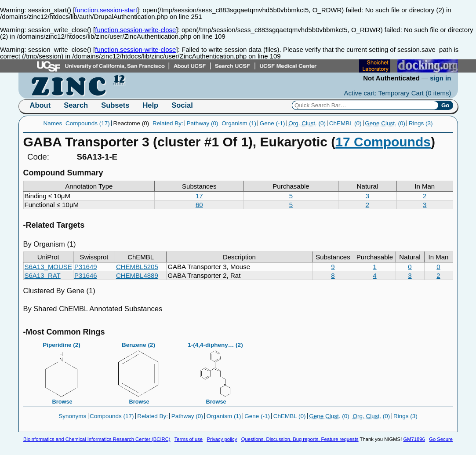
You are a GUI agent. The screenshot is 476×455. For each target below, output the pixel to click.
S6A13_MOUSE (48, 267)
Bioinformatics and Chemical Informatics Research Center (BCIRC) (97, 439)
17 (199, 196)
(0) (307, 123)
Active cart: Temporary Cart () (398, 93)
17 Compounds (383, 142)
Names (53, 123)
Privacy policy (222, 439)
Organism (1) (239, 123)
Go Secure (441, 439)
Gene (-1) (273, 123)
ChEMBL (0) (345, 123)
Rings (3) (421, 123)
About (40, 105)
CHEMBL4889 (137, 275)
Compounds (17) (88, 123)
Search (76, 105)
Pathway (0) (202, 123)
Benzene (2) (138, 371)
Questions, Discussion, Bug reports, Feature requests (300, 439)
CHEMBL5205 (137, 267)
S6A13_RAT (43, 275)
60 (199, 205)
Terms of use (189, 439)
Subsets (115, 105)
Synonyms (72, 416)
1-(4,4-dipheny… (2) (215, 371)
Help (150, 105)
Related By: (168, 123)
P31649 (86, 267)
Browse (62, 402)
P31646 (86, 275)
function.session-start (106, 10)
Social (182, 105)
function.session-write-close (135, 30)
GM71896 (414, 439)
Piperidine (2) (62, 371)
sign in (440, 78)
